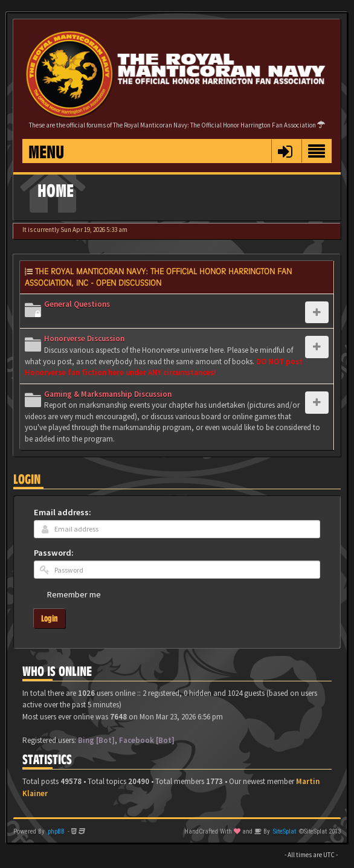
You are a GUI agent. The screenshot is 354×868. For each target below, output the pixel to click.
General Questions (77, 304)
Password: (54, 553)
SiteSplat (285, 831)
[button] (285, 151)
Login (27, 479)
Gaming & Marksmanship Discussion (108, 394)
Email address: (63, 512)
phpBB (56, 831)
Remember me (74, 594)
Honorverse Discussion (84, 339)
